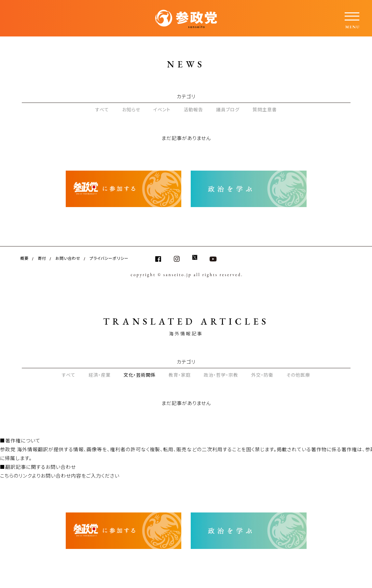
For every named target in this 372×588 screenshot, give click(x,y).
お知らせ (131, 109)
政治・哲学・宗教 (221, 375)
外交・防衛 (262, 375)
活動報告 (193, 109)
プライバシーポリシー (109, 258)
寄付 (42, 258)
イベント (162, 109)
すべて (102, 109)
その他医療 (298, 375)
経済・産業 (100, 375)
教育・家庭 (180, 375)
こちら (7, 476)
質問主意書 (265, 109)
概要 (24, 258)
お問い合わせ (68, 258)
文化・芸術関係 (140, 375)
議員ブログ (228, 109)
